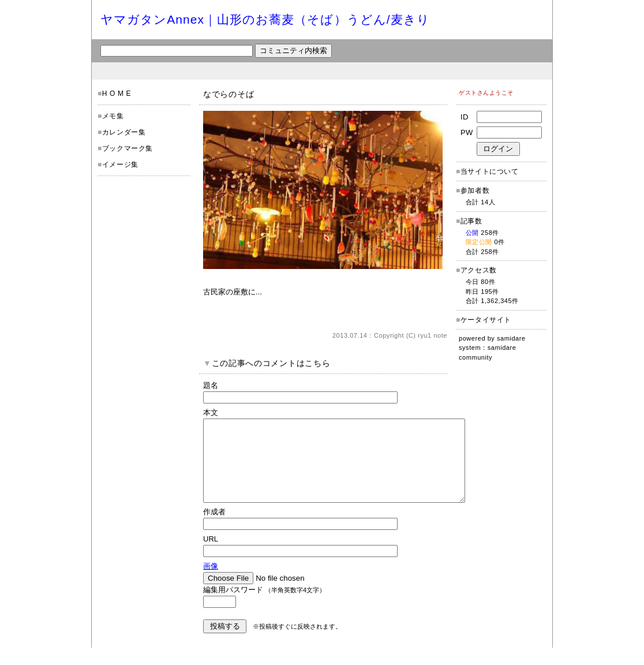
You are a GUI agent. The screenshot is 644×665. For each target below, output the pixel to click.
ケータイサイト (486, 320)
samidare (511, 338)
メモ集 (113, 116)
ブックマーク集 (128, 148)
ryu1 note (433, 335)
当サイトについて (490, 171)
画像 (211, 583)
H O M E (117, 94)
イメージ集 (120, 165)
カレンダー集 (124, 132)
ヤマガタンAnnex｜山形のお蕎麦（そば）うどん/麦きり (265, 19)
